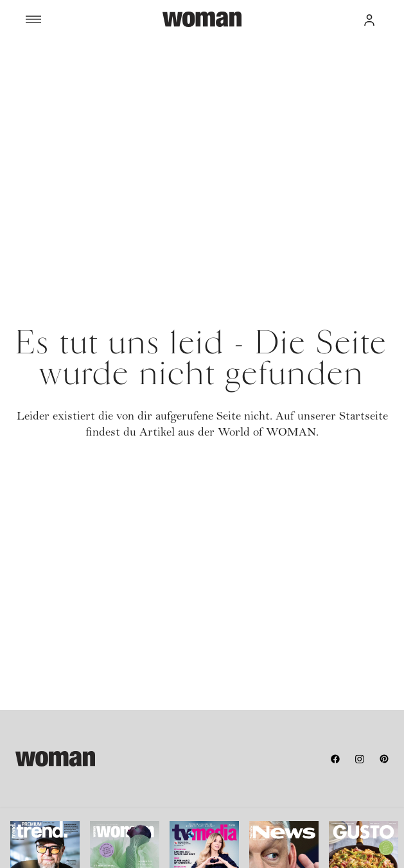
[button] (369, 19)
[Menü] (94, 19)
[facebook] (335, 759)
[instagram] (360, 759)
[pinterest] (384, 759)
